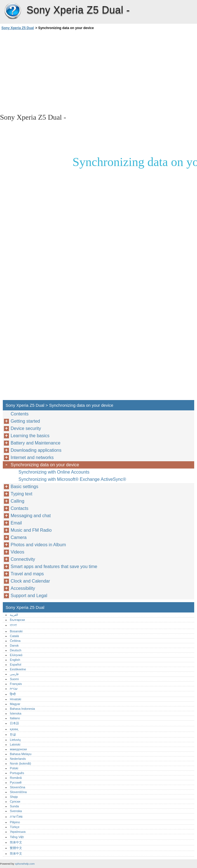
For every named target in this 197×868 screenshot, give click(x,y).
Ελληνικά (16, 655)
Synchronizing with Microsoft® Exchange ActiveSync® (72, 479)
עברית (14, 689)
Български (17, 620)
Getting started (25, 421)
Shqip (14, 797)
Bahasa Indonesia (22, 709)
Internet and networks (32, 457)
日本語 (14, 723)
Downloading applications (36, 450)
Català (14, 636)
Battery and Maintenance (36, 443)
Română (16, 778)
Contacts (19, 508)
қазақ (14, 729)
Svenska (16, 811)
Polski (14, 768)
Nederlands (18, 759)
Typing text (21, 494)
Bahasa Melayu (21, 754)
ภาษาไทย (16, 817)
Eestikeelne (18, 669)
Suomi (14, 679)
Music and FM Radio (31, 530)
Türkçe (15, 827)
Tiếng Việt (17, 837)
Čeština (15, 641)
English (15, 660)
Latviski (15, 744)
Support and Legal (29, 596)
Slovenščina (18, 792)
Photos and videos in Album (38, 545)
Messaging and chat (31, 516)
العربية (14, 615)
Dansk (14, 645)
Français (16, 684)
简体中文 (16, 842)
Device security (26, 428)
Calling (17, 501)
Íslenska (16, 713)
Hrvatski (15, 699)
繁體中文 (16, 848)
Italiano (15, 718)
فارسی (14, 674)
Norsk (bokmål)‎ (20, 763)
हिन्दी (13, 694)
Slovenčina (17, 787)
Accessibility (23, 588)
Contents (20, 414)
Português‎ (17, 773)
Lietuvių (15, 740)
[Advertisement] (50, 71)
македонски (18, 749)
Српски (15, 801)
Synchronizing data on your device (45, 465)
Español (15, 664)
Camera (19, 537)
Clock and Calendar (30, 581)
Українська (18, 832)
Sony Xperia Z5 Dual (13, 11)
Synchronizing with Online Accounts (54, 472)
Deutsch (16, 650)
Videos (17, 552)
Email (16, 523)
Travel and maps (27, 574)
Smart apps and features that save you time (54, 567)
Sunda (14, 806)
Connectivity (23, 559)
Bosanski (16, 631)
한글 (13, 734)
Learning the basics (30, 436)
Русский (16, 782)
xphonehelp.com (25, 864)
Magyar (15, 704)
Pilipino (15, 822)
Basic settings (24, 487)
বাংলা (13, 625)
